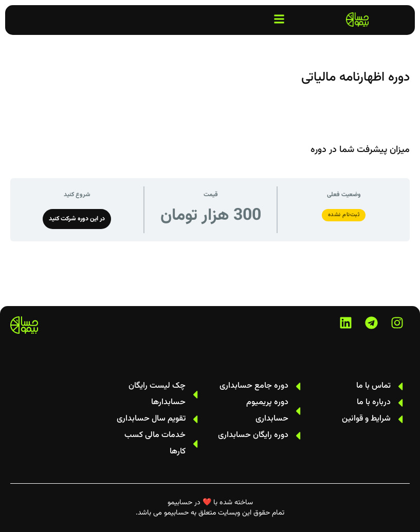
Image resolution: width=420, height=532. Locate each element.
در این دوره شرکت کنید (77, 219)
